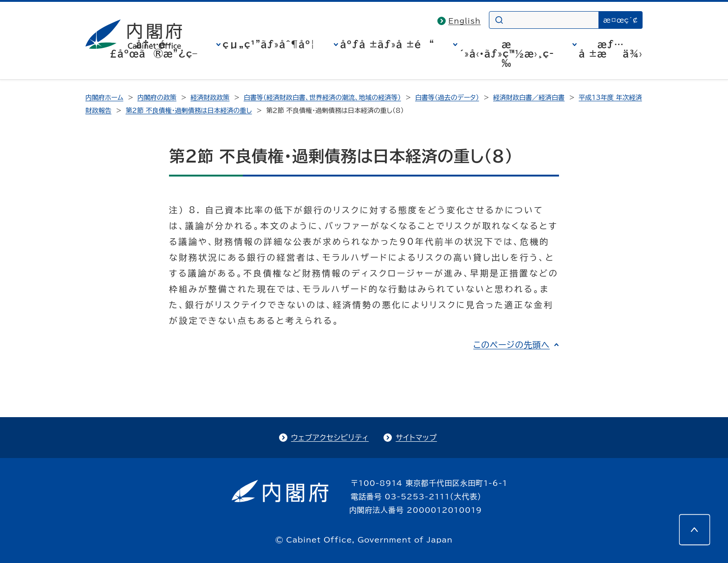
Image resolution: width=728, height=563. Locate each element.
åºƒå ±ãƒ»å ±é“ (387, 44)
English (465, 21)
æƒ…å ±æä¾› (611, 49)
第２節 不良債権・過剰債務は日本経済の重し (188, 111)
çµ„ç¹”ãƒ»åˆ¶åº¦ (269, 44)
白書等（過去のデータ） (447, 98)
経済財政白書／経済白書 (529, 98)
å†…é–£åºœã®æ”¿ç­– (154, 49)
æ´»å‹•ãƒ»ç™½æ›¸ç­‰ (507, 53)
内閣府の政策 (157, 98)
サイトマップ (416, 438)
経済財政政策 (210, 98)
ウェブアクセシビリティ (330, 438)
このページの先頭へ (511, 345)
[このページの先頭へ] (695, 530)
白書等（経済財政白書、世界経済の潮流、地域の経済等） (322, 98)
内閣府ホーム (104, 98)
